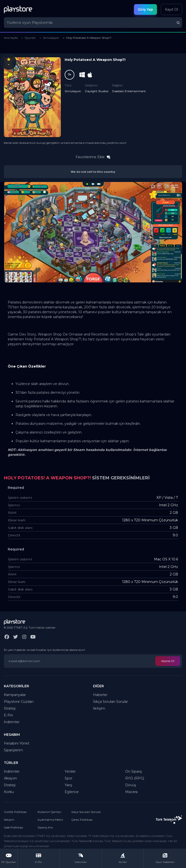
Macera (131, 792)
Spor (69, 778)
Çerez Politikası (82, 820)
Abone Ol (168, 661)
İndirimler (12, 722)
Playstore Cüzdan (19, 702)
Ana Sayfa (11, 38)
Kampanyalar (15, 695)
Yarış (68, 785)
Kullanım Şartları (49, 812)
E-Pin (8, 715)
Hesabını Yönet (17, 743)
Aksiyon (10, 778)
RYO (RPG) (135, 778)
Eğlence (72, 792)
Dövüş (131, 785)
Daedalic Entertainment (129, 91)
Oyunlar (30, 38)
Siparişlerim (13, 750)
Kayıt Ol (171, 9)
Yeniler (70, 771)
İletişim (99, 708)
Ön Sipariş (134, 771)
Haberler (100, 695)
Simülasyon (51, 38)
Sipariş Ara (45, 827)
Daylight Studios (97, 91)
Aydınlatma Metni (50, 820)
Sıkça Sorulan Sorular (110, 702)
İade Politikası (13, 827)
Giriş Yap (145, 9)
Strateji (10, 708)
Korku (9, 792)
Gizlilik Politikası (15, 812)
